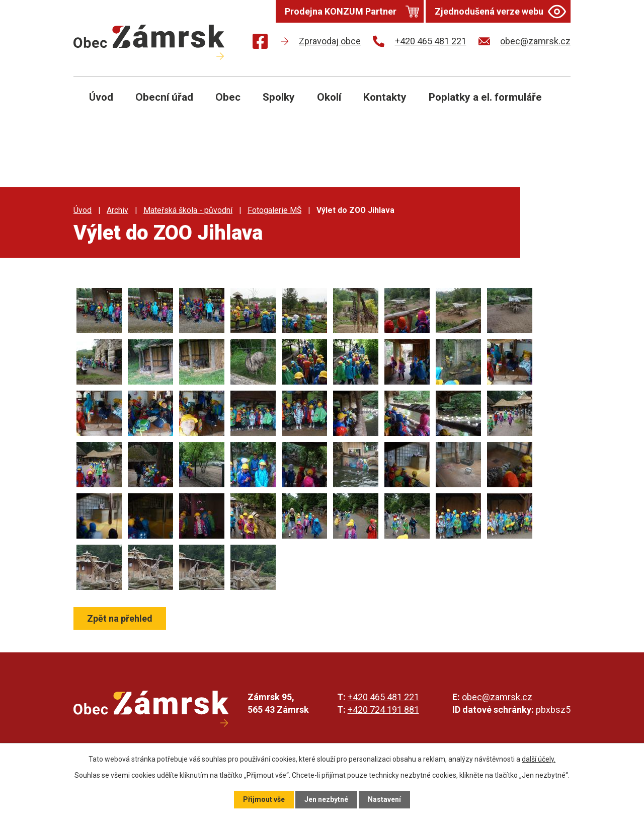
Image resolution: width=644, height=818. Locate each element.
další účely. (539, 759)
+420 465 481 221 (383, 697)
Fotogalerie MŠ (274, 210)
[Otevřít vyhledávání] (551, 105)
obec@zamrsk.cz (497, 697)
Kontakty (385, 97)
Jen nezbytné (326, 799)
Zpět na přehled (120, 618)
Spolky (279, 97)
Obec (228, 97)
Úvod (101, 97)
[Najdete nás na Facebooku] (260, 43)
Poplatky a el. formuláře (485, 97)
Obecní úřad (164, 97)
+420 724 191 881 (383, 710)
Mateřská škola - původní (188, 210)
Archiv (117, 210)
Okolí (329, 97)
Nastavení (384, 799)
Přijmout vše (264, 799)
